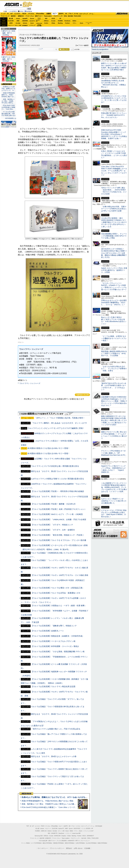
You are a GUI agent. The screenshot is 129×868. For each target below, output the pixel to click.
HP (60, 19)
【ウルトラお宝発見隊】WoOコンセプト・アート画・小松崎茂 (57, 514)
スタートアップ (83, 14)
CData (53, 23)
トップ (3, 14)
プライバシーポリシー (57, 848)
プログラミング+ (58, 16)
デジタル (31, 14)
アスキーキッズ (5, 16)
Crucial (53, 21)
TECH (24, 14)
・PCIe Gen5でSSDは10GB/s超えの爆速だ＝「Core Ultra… (8, 107)
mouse (18, 19)
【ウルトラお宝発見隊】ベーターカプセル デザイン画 (53, 641)
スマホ (76, 14)
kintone (25, 23)
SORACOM (57, 836)
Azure (32, 23)
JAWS (11, 23)
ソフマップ (32, 25)
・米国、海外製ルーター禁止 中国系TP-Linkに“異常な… (8, 101)
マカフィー (11, 25)
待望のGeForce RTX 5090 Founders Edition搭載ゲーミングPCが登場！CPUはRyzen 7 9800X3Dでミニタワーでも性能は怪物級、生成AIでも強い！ (114, 134)
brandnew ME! (39, 25)
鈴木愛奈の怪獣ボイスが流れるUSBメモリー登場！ (49, 448)
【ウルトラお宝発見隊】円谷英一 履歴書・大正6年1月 (53, 504)
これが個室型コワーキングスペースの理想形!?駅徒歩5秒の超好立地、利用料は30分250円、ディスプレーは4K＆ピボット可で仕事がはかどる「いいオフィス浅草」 (114, 487)
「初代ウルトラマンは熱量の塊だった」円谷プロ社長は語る (56, 729)
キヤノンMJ (18, 25)
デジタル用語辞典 (62, 841)
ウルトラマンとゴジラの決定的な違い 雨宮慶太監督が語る (55, 466)
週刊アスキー (39, 16)
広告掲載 (87, 848)
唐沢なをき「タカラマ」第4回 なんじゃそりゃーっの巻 (54, 756)
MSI (46, 19)
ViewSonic (67, 21)
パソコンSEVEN (39, 18)
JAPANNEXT (25, 25)
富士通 (11, 19)
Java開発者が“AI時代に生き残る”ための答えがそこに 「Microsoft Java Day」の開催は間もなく (113, 84)
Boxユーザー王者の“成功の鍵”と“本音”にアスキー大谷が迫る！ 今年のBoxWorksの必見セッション (114, 320)
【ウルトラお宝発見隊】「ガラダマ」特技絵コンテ (52, 525)
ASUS (53, 19)
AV (66, 14)
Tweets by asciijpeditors (100, 49)
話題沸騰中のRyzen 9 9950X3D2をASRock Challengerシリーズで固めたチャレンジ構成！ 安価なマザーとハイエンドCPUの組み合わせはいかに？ (114, 401)
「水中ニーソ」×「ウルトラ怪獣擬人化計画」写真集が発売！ (60, 418)
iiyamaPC (25, 19)
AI (8, 14)
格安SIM (13, 16)
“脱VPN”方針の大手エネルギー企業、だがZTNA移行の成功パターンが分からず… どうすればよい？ (114, 386)
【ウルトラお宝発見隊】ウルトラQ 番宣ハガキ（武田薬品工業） (58, 588)
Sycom (32, 19)
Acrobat (18, 23)
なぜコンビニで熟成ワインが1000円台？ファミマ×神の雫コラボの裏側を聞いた (114, 501)
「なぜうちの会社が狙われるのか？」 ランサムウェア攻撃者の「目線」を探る (114, 369)
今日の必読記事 (43, 841)
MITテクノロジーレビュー (83, 841)
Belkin (74, 21)
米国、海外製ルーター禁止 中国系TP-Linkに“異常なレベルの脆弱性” (50, 804)
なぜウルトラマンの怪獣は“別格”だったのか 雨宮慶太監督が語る (57, 479)
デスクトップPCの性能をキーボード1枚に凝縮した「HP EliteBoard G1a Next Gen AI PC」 (114, 453)
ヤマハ (74, 23)
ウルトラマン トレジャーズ (30, 383)
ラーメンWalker (26, 843)
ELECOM (11, 21)
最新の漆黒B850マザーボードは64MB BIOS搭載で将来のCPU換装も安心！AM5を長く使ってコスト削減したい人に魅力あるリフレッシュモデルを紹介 (114, 420)
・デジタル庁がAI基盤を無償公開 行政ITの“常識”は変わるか (9, 114)
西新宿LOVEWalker (59, 843)
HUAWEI (60, 21)
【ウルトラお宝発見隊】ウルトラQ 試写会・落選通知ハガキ (56, 593)
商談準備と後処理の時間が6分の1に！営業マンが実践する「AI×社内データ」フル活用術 (114, 354)
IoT (12, 14)
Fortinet (67, 23)
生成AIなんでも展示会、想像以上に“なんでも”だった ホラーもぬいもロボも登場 (55, 797)
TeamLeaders (48, 16)
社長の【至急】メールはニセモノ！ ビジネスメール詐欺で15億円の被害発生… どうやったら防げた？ (114, 154)
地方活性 (70, 16)
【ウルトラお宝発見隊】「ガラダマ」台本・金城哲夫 (53, 530)
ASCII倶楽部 (122, 14)
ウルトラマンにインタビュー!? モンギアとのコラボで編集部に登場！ (56, 428)
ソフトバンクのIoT (89, 23)
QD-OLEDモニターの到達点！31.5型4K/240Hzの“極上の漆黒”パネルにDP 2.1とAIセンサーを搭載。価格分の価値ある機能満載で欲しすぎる (114, 253)
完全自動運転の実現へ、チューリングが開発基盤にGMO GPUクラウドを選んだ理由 (114, 236)
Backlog (60, 23)
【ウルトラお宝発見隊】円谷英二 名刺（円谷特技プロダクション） (59, 509)
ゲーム (91, 14)
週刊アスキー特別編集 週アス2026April (9, 59)
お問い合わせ (78, 848)
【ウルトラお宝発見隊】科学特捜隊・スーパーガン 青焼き (55, 646)
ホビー (55, 14)
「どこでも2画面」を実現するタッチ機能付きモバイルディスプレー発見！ (114, 338)
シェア (41, 49)
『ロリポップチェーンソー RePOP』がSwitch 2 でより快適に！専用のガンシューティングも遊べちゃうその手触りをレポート (114, 286)
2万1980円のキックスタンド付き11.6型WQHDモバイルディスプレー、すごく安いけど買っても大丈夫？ (114, 99)
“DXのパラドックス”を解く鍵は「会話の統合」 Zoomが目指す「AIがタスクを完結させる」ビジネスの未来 (114, 191)
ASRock (46, 21)
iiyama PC (61, 828)
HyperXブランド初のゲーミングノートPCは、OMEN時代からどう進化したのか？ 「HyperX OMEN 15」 (113, 469)
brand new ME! (76, 833)
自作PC (61, 14)
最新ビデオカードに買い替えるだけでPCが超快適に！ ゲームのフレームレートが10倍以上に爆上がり (114, 435)
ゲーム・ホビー (28, 4)
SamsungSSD (38, 21)
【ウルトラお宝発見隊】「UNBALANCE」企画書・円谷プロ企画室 (59, 519)
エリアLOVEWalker (36, 843)
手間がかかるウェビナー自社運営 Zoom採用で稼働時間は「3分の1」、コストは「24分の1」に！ (115, 303)
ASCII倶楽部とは (11, 118)
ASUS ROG (25, 21)
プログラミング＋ (75, 838)
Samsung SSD (39, 836)
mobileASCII (71, 841)
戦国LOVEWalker (102, 843)
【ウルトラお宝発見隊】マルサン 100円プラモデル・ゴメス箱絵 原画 (60, 575)
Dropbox (46, 23)
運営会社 (69, 848)
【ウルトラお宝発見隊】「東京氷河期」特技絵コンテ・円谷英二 (58, 535)
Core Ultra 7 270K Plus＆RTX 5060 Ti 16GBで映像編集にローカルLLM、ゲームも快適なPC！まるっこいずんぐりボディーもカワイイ (114, 171)
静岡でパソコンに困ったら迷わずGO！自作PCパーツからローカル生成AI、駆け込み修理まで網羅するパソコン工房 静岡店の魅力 (114, 67)
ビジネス (17, 14)
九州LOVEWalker (80, 843)
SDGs (66, 16)
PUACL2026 (77, 16)
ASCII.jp (12, 4)
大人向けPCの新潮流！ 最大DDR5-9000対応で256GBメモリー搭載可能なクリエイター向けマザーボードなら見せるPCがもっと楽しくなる (114, 222)
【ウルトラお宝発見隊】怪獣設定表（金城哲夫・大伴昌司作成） (58, 636)
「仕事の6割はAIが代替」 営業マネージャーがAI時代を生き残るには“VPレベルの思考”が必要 (114, 209)
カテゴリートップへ (82, 395)
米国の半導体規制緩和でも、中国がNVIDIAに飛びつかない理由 (47, 801)
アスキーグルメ (30, 16)
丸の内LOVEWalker (91, 843)
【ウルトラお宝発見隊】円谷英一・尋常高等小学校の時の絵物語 (58, 491)
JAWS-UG (44, 831)
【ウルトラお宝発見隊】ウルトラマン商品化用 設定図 (53, 686)
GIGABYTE (32, 21)
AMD (18, 21)
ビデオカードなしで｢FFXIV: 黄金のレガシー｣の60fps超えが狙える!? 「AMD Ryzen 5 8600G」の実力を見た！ (114, 513)
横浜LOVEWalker (47, 843)
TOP (28, 826)
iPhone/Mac (40, 14)
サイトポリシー (43, 848)
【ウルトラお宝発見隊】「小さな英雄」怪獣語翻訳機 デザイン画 (58, 652)
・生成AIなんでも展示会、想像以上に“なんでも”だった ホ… (8, 88)
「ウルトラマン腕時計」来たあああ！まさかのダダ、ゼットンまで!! (59, 423)
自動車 (49, 14)
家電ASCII (21, 16)
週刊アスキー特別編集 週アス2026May (9, 33)
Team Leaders (66, 838)
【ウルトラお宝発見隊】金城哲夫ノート (47, 631)
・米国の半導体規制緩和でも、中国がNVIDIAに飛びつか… (8, 95)
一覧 (56, 49)
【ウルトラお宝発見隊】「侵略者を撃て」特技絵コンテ (54, 626)
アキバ (71, 14)
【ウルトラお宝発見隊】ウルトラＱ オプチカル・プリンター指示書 (59, 540)
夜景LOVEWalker (70, 843)
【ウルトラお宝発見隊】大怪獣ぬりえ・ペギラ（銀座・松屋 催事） (59, 606)
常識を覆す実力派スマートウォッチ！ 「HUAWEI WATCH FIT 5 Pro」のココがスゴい (114, 115)
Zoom (81, 23)
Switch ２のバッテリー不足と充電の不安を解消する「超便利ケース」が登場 (114, 270)
